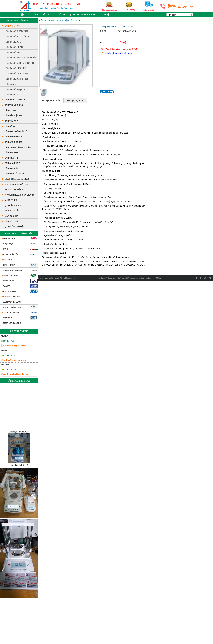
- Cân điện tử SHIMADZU (16, 31)
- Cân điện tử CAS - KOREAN (18, 74)
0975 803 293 (174, 7)
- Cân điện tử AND (13, 42)
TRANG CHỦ (32, 15)
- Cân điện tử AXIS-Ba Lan (16, 79)
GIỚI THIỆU (63, 15)
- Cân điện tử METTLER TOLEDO (20, 63)
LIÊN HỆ (105, 15)
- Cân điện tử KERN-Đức (16, 68)
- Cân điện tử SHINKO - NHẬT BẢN (21, 58)
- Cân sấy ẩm (10, 84)
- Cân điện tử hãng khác (15, 89)
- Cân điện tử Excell (13, 95)
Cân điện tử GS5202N (19, 436)
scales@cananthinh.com (119, 54)
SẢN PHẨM (48, 15)
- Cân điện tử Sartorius (14, 52)
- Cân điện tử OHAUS (14, 47)
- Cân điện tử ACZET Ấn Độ (17, 37)
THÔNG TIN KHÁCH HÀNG (85, 15)
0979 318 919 (187, 7)
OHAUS (84, 262)
